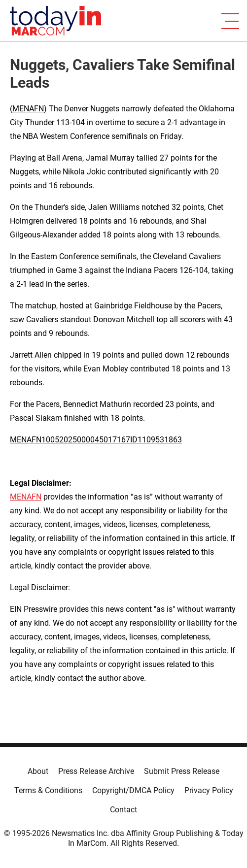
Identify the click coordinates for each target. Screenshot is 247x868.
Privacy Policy (209, 790)
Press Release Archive (96, 771)
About (38, 771)
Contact (123, 810)
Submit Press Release (182, 771)
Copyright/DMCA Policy (133, 790)
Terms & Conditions (48, 790)
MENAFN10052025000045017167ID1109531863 (96, 440)
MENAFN (28, 109)
